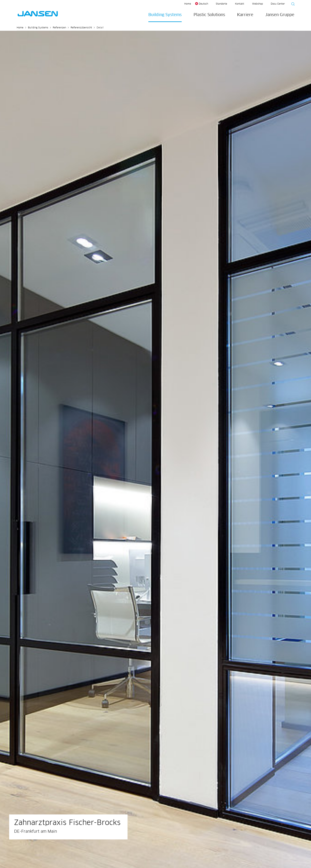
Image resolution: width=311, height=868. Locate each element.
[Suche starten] (292, 5)
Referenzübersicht (81, 28)
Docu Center (278, 4)
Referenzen (59, 28)
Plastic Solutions (209, 15)
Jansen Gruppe (280, 15)
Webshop (257, 4)
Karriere (245, 15)
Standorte (221, 4)
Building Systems (165, 15)
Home (188, 4)
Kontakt (240, 4)
